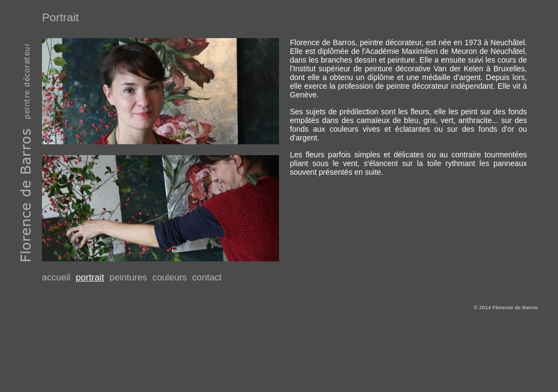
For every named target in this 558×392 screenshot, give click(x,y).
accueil (56, 277)
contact (207, 277)
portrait (90, 277)
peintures (128, 277)
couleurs (170, 277)
